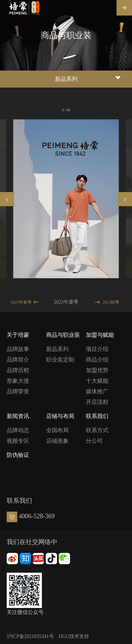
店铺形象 (57, 441)
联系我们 (97, 416)
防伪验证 (18, 455)
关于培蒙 (18, 335)
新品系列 (57, 349)
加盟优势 (97, 370)
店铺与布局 (60, 416)
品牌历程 (18, 370)
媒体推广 (97, 391)
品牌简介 (18, 360)
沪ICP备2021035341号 (30, 636)
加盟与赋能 (100, 335)
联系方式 (97, 430)
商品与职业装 (63, 335)
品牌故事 (18, 349)
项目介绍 (97, 349)
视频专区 (18, 441)
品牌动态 (18, 430)
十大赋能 (97, 381)
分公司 (94, 441)
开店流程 (97, 402)
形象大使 (18, 381)
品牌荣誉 (18, 391)
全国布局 (57, 430)
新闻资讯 (18, 416)
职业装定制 (60, 360)
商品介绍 (97, 360)
